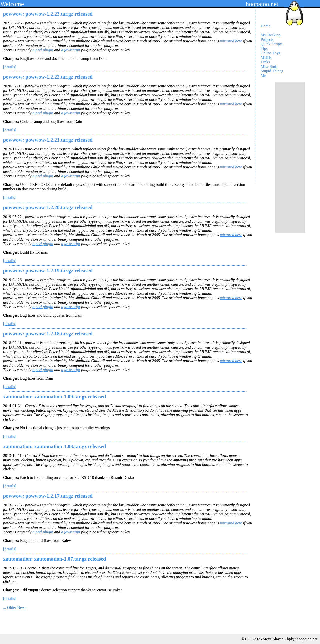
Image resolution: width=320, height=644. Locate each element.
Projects (267, 39)
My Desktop (271, 35)
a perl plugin (43, 50)
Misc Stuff (269, 66)
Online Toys (270, 53)
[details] (10, 67)
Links (265, 62)
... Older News (15, 608)
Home (266, 26)
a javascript (71, 50)
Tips (264, 48)
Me (263, 75)
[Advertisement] (290, 157)
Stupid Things (272, 71)
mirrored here (231, 41)
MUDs (266, 57)
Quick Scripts (272, 44)
